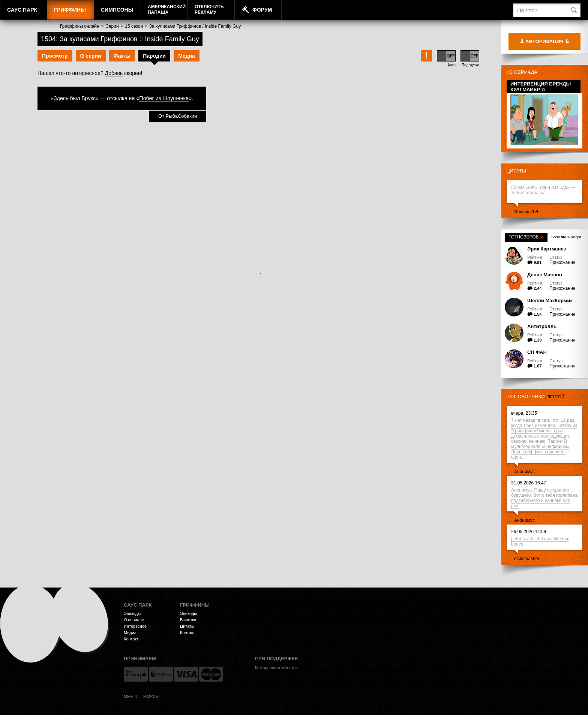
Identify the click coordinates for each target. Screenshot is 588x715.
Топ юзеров (526, 237)
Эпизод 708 (526, 212)
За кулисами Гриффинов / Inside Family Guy (195, 26)
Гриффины (70, 10)
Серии (112, 26)
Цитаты (516, 171)
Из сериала (522, 72)
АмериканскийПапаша (167, 10)
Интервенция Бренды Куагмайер (541, 87)
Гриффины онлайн (80, 26)
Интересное (135, 626)
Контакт (131, 639)
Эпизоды (132, 613)
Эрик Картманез (547, 249)
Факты (122, 56)
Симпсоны (117, 10)
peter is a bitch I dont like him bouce (540, 541)
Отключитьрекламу (209, 10)
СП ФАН (537, 352)
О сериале (134, 620)
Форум (262, 10)
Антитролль (542, 326)
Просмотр (55, 56)
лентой (556, 397)
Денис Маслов (545, 275)
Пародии (154, 56)
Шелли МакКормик (550, 301)
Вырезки (188, 620)
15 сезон (134, 26)
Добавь (114, 73)
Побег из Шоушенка (164, 98)
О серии (91, 56)
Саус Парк (22, 10)
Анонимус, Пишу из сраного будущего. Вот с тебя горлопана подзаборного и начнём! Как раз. (544, 498)
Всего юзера (566, 237)
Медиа (187, 56)
